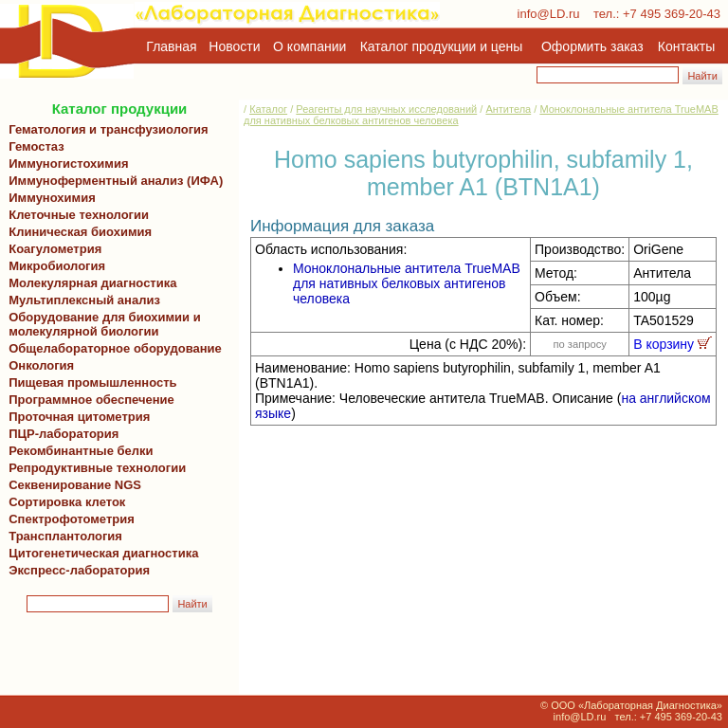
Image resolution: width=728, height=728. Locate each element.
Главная (171, 46)
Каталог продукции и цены (441, 46)
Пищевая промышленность (93, 382)
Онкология (41, 365)
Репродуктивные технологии (94, 468)
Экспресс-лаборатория (79, 570)
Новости (234, 46)
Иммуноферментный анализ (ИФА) (112, 181)
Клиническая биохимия (77, 232)
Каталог (268, 109)
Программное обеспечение (91, 400)
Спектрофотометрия (72, 519)
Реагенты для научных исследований (386, 109)
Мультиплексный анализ (84, 300)
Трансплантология (62, 536)
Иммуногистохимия (65, 164)
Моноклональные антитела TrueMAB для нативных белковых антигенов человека (407, 283)
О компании (308, 46)
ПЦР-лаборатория (60, 434)
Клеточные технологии (75, 215)
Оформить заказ (592, 46)
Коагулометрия (55, 249)
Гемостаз (36, 146)
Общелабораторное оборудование (112, 348)
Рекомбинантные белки (78, 451)
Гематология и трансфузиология (105, 129)
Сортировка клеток (64, 502)
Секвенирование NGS (72, 485)
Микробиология (57, 266)
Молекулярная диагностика (89, 283)
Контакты (686, 46)
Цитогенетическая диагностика (100, 553)
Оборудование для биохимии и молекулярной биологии (101, 324)
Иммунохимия (52, 198)
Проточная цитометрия (76, 417)
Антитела (508, 109)
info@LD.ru (549, 14)
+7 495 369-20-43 (672, 14)
